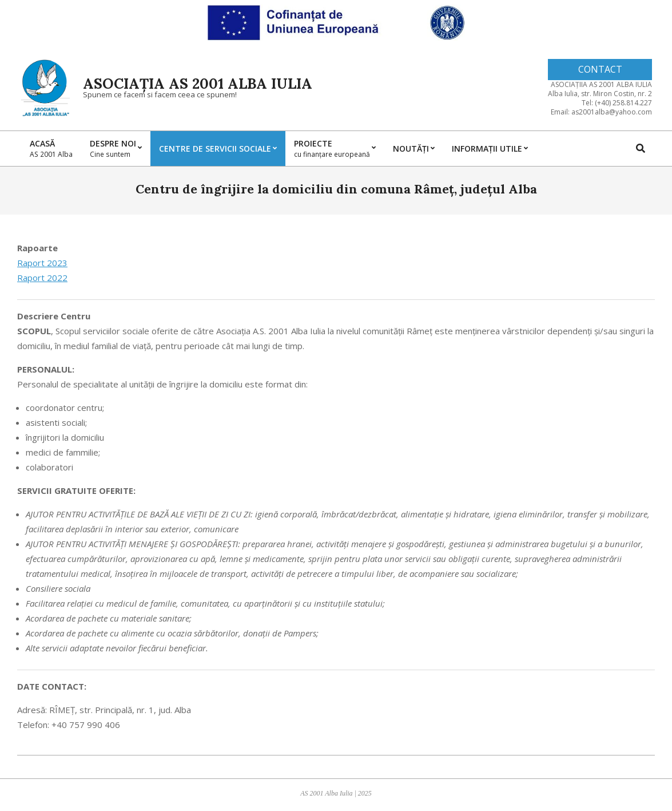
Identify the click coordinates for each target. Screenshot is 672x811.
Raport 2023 (42, 263)
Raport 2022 (42, 278)
